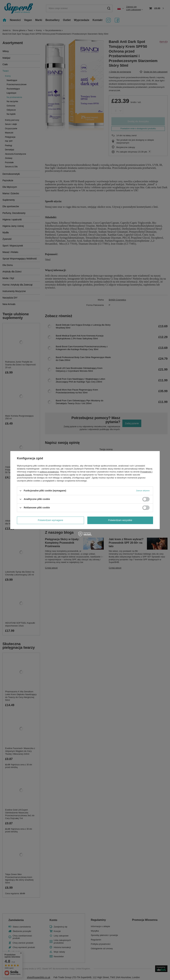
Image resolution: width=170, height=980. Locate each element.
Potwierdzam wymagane (51, 520)
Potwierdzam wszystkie (120, 520)
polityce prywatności (49, 472)
